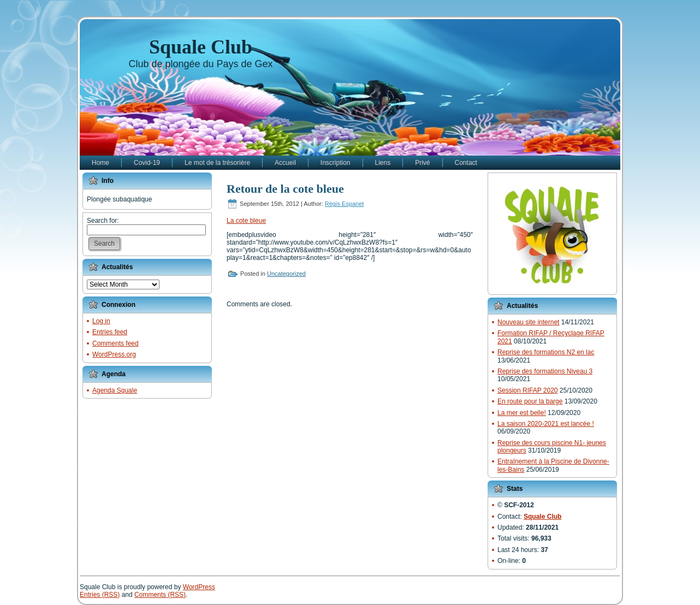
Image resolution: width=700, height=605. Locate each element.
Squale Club (201, 47)
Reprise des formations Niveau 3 (545, 371)
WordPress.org (114, 354)
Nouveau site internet (528, 322)
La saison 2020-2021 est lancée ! (546, 424)
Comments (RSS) (160, 595)
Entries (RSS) (100, 595)
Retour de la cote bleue (285, 189)
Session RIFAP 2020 (528, 390)
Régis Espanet (345, 204)
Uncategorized (286, 274)
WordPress (199, 587)
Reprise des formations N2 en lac (546, 352)
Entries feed (110, 332)
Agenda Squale (115, 390)
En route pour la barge (530, 401)
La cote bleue (246, 221)
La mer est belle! (522, 413)
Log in (101, 321)
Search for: (103, 221)
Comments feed (115, 343)
